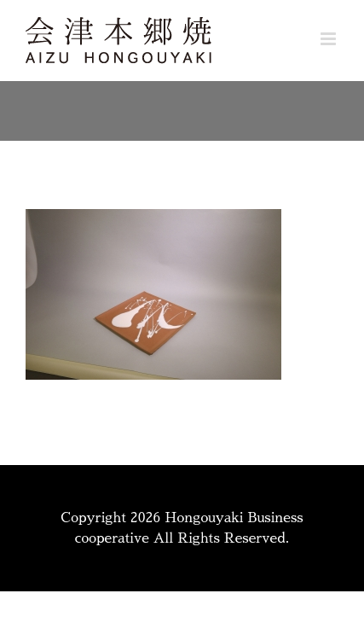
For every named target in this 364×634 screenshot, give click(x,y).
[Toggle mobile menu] (329, 39)
